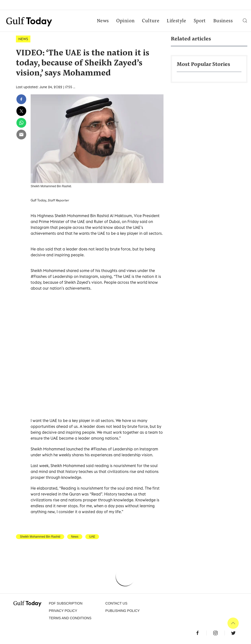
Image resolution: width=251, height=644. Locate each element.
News (103, 21)
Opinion (125, 21)
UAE (92, 537)
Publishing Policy (123, 611)
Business (223, 21)
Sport (200, 21)
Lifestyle (176, 21)
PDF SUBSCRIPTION (66, 603)
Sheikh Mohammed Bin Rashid (40, 537)
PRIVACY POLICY (63, 611)
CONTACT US (116, 603)
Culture (151, 21)
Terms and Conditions (70, 618)
